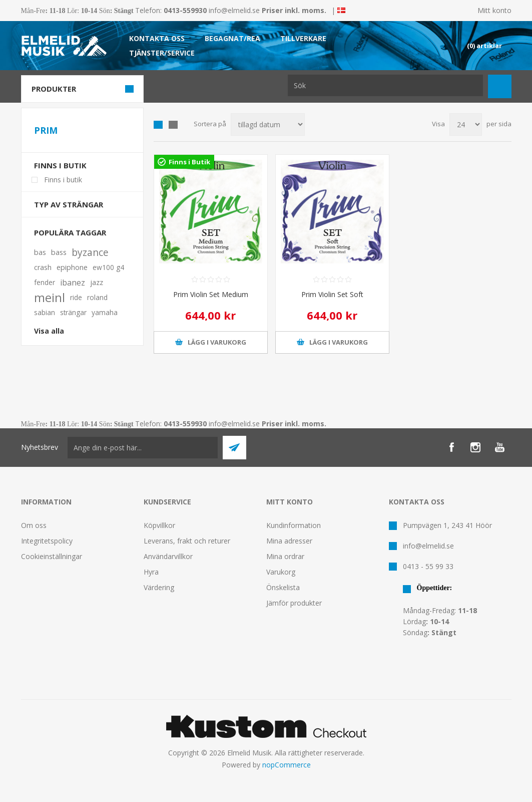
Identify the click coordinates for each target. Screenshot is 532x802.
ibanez (73, 283)
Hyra (151, 572)
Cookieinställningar (52, 556)
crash (43, 267)
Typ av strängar (69, 204)
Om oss (34, 525)
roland (97, 297)
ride (76, 297)
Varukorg (281, 572)
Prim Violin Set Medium (211, 294)
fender (45, 282)
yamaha (105, 312)
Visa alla (49, 331)
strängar (73, 312)
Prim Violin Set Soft (332, 294)
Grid (158, 125)
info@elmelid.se (234, 10)
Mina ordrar (285, 556)
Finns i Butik (189, 162)
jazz (97, 282)
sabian (45, 312)
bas (40, 252)
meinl (50, 298)
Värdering (159, 587)
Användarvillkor (168, 556)
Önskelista (283, 587)
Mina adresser (289, 541)
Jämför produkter (294, 603)
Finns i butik (60, 165)
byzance (90, 252)
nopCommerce (287, 765)
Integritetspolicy (47, 541)
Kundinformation (294, 525)
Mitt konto (494, 10)
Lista (173, 125)
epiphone (72, 267)
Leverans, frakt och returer (187, 541)
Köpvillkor (159, 525)
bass (59, 252)
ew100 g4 (108, 267)
